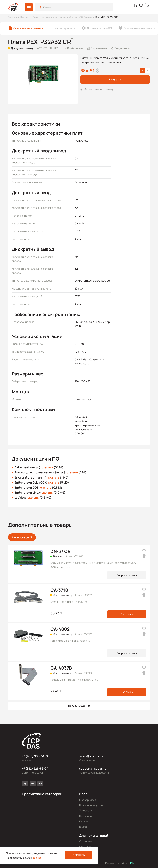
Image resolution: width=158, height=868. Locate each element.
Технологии (86, 810)
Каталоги (85, 821)
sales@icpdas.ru (91, 756)
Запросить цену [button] (127, 575)
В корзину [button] (115, 79)
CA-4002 (60, 629)
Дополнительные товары (139, 28)
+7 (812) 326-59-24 (35, 768)
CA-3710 (59, 590)
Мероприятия (88, 800)
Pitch (133, 863)
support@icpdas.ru (93, 768)
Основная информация (28, 28)
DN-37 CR (60, 551)
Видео (83, 827)
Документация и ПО (99, 28)
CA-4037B (61, 668)
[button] (29, 7)
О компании (86, 841)
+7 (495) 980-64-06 (36, 756)
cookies (37, 858)
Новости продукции (91, 805)
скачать (47, 467)
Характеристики (65, 28)
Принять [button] (79, 855)
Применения (87, 816)
